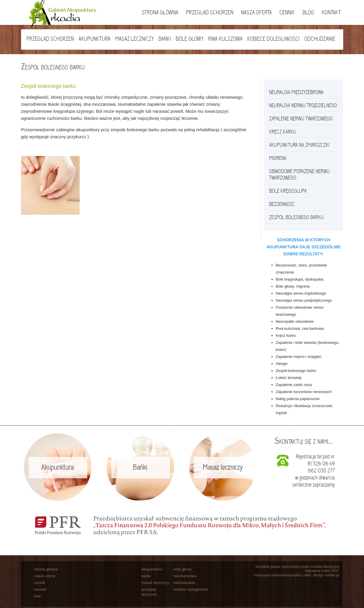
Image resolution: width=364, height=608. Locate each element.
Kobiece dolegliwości (273, 39)
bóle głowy (183, 569)
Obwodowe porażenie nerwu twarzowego (299, 175)
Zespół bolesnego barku (296, 217)
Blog (308, 12)
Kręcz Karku (283, 132)
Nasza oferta (256, 12)
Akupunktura (94, 39)
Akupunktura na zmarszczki (299, 145)
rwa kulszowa (185, 576)
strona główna (46, 569)
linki (37, 596)
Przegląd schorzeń (210, 12)
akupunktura (152, 569)
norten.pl (332, 575)
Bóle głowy (190, 39)
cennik (40, 583)
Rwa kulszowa (225, 39)
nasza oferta (45, 576)
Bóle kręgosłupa (288, 191)
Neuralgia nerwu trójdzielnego (303, 105)
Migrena (278, 158)
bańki (146, 576)
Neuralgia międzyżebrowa (296, 92)
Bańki (165, 39)
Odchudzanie (320, 39)
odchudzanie (184, 583)
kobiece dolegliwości (191, 589)
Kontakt (331, 12)
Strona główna (160, 12)
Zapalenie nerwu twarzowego (301, 119)
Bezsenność (282, 204)
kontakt (40, 589)
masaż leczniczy (155, 583)
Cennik (287, 12)
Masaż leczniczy (134, 39)
